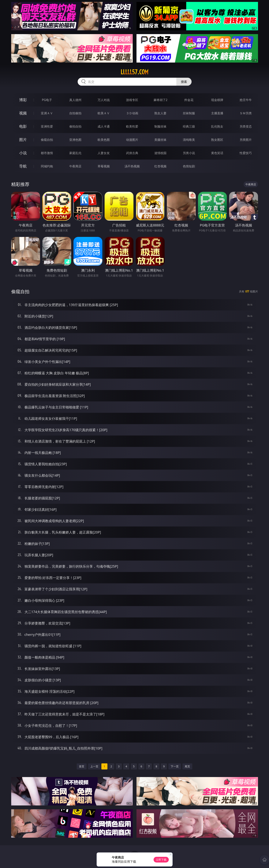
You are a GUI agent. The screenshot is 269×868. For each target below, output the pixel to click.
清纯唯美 (189, 140)
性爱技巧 (246, 153)
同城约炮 (47, 166)
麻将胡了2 (161, 100)
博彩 (23, 100)
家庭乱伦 (75, 153)
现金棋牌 (217, 100)
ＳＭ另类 (246, 113)
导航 (23, 166)
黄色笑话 (217, 153)
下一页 (175, 766)
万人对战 (104, 100)
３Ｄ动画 (132, 113)
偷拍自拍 (75, 126)
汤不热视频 (132, 166)
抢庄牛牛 (246, 100)
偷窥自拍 (47, 140)
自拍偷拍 (75, 113)
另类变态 (246, 126)
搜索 (184, 82)
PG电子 (47, 100)
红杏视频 (160, 166)
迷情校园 (160, 153)
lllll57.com (134, 72)
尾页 (187, 766)
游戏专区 (132, 100)
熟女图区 (217, 140)
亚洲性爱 (47, 126)
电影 (23, 126)
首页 (82, 766)
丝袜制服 (189, 113)
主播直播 (217, 113)
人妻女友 (104, 153)
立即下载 (161, 860)
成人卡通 (104, 126)
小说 (23, 153)
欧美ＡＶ (104, 113)
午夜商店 (75, 166)
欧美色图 (104, 140)
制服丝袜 (160, 126)
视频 (23, 113)
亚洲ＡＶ (47, 113)
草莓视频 (104, 166)
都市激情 (47, 153)
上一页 (94, 766)
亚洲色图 (75, 140)
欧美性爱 (132, 126)
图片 (23, 140)
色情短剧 (189, 166)
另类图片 (246, 140)
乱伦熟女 (217, 126)
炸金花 (189, 100)
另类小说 (189, 153)
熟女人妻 (160, 113)
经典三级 (189, 126)
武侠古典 (132, 153)
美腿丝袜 (160, 140)
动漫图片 (132, 140)
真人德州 (75, 100)
